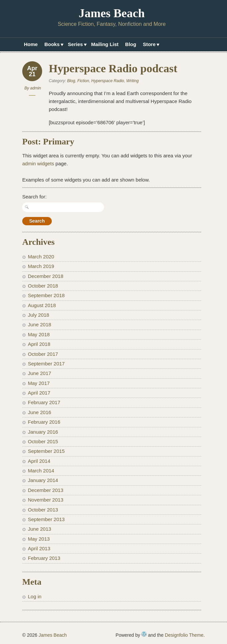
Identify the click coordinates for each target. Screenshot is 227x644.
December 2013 (46, 490)
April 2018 (39, 344)
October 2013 (43, 510)
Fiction (83, 81)
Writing (132, 81)
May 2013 (39, 539)
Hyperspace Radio (108, 81)
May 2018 (39, 334)
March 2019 (41, 266)
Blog (131, 44)
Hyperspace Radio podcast (113, 68)
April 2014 (39, 461)
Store (150, 45)
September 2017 (46, 364)
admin (36, 88)
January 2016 (43, 432)
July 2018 (38, 315)
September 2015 (46, 451)
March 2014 (41, 471)
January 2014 (43, 480)
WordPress (144, 634)
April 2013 (39, 548)
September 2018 (46, 295)
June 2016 (39, 412)
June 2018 (39, 324)
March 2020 (41, 257)
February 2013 (44, 558)
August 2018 (42, 305)
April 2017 (39, 393)
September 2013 (46, 519)
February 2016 (44, 422)
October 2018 (43, 286)
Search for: (34, 197)
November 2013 (46, 500)
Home (31, 44)
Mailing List (105, 44)
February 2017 (44, 402)
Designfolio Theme (184, 635)
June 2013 (39, 529)
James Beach (112, 13)
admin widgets (38, 163)
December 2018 (46, 276)
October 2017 (43, 354)
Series (76, 45)
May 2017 (39, 383)
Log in (35, 596)
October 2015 (43, 441)
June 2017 (39, 373)
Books (53, 45)
